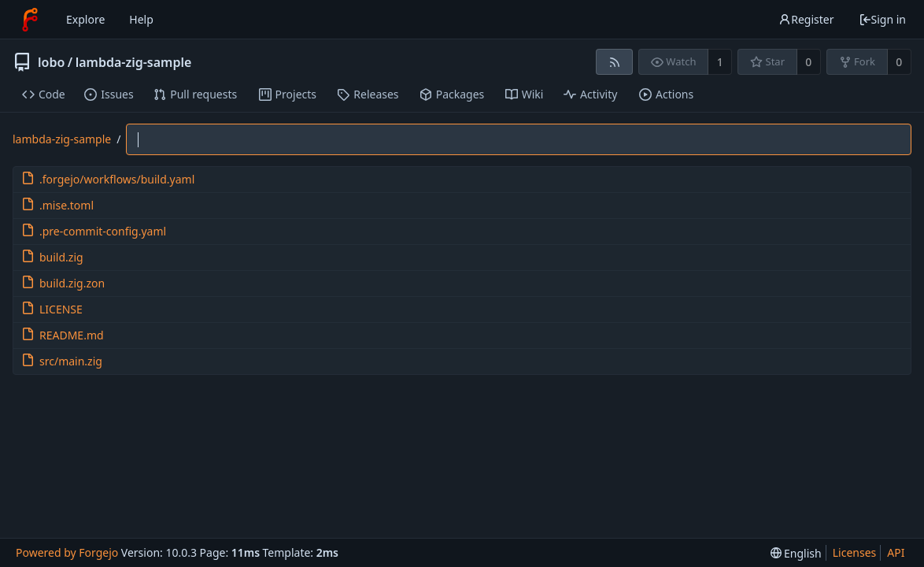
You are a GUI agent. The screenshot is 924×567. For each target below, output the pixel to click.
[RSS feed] (614, 62)
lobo (51, 62)
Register (806, 19)
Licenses (855, 552)
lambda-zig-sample (134, 62)
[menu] (796, 553)
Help (141, 19)
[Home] (30, 20)
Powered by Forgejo (67, 552)
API (896, 552)
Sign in (882, 19)
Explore (85, 19)
